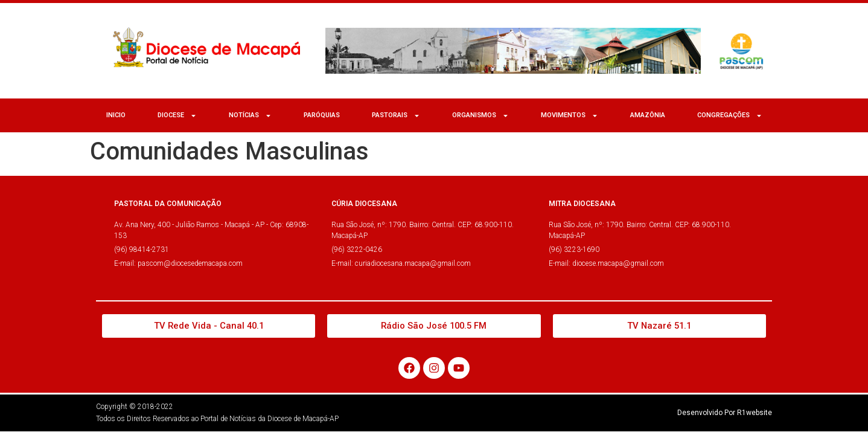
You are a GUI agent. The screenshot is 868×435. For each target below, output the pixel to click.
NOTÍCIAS (250, 116)
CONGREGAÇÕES (730, 116)
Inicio (116, 115)
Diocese (177, 116)
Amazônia (648, 115)
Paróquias (322, 115)
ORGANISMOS (480, 116)
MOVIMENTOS (570, 116)
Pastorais (396, 116)
